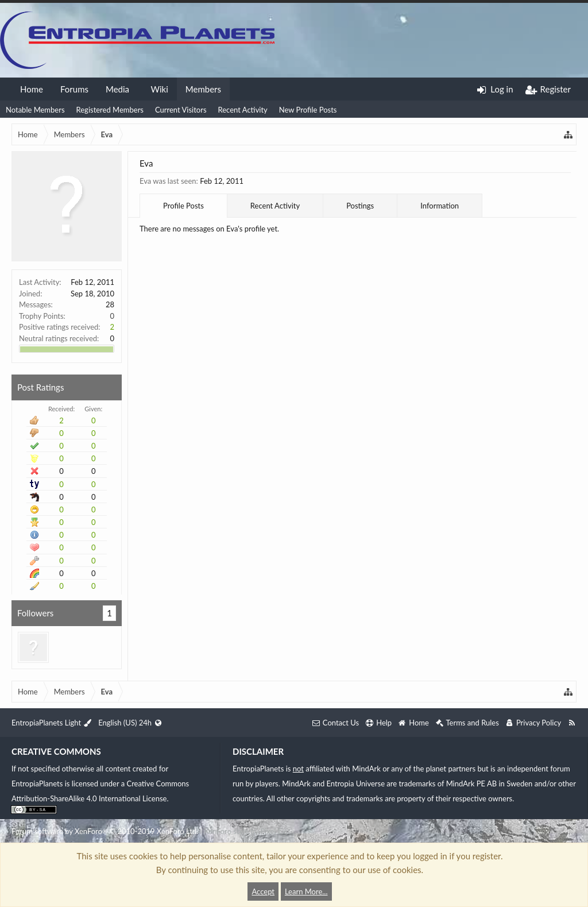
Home (32, 89)
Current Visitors (181, 110)
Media (117, 89)
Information (440, 206)
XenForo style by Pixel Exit (247, 831)
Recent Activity (243, 110)
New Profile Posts (308, 110)
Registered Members (110, 110)
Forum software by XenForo (105, 831)
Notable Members (35, 110)
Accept (263, 891)
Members (203, 89)
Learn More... (306, 891)
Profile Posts (183, 206)
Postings (360, 206)
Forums (74, 89)
